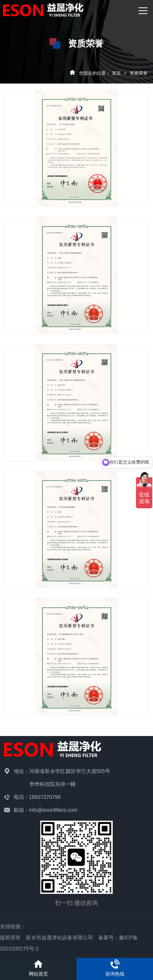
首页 (116, 73)
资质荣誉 (139, 73)
